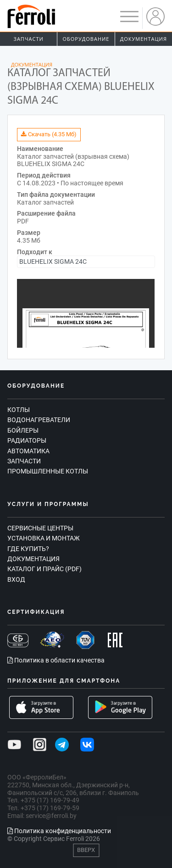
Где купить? (28, 549)
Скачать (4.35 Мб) (49, 134)
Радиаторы (27, 440)
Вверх (86, 850)
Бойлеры (23, 430)
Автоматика (28, 451)
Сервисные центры (40, 528)
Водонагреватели (39, 420)
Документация (144, 39)
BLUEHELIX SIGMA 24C (53, 262)
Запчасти (29, 39)
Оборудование (86, 39)
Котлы (19, 410)
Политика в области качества (56, 660)
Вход (16, 579)
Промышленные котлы (48, 471)
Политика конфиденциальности (59, 831)
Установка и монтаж (44, 538)
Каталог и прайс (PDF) (44, 569)
